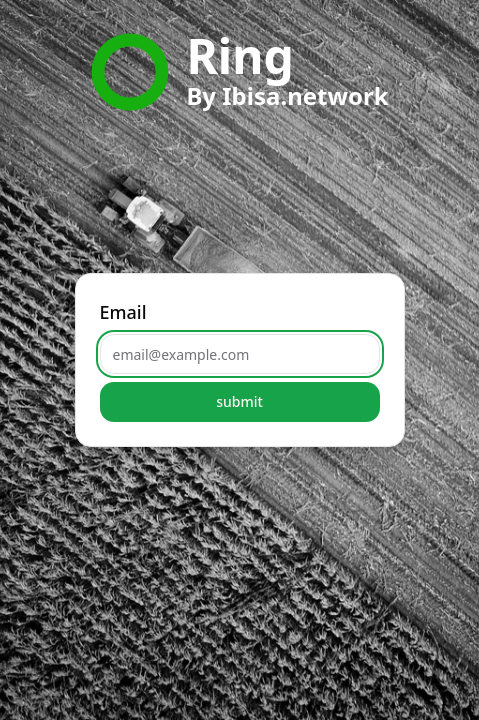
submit (239, 401)
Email (123, 312)
